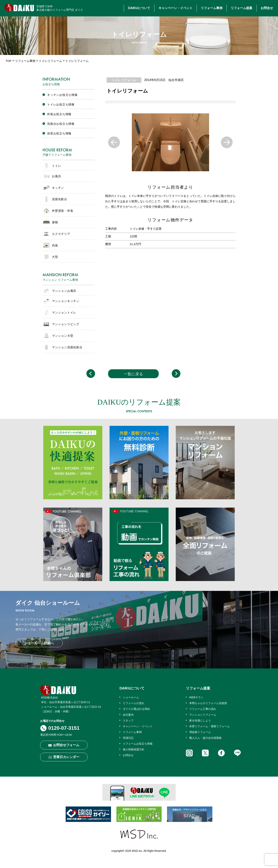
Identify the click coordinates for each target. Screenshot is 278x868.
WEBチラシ (196, 697)
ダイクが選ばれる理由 (136, 709)
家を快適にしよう (200, 720)
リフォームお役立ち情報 (138, 744)
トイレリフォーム (50, 61)
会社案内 (128, 715)
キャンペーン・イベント (175, 8)
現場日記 (128, 738)
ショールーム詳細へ (39, 643)
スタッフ (128, 720)
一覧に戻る (133, 374)
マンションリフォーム (203, 715)
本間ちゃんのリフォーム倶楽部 (208, 703)
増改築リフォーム (200, 732)
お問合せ (267, 8)
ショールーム (131, 697)
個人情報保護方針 (134, 749)
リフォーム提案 (242, 8)
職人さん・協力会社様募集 (205, 738)
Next (227, 142)
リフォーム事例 (212, 8)
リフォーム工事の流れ (203, 709)
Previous (114, 142)
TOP (9, 61)
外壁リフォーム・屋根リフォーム (209, 726)
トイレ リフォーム (124, 80)
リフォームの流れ (134, 703)
